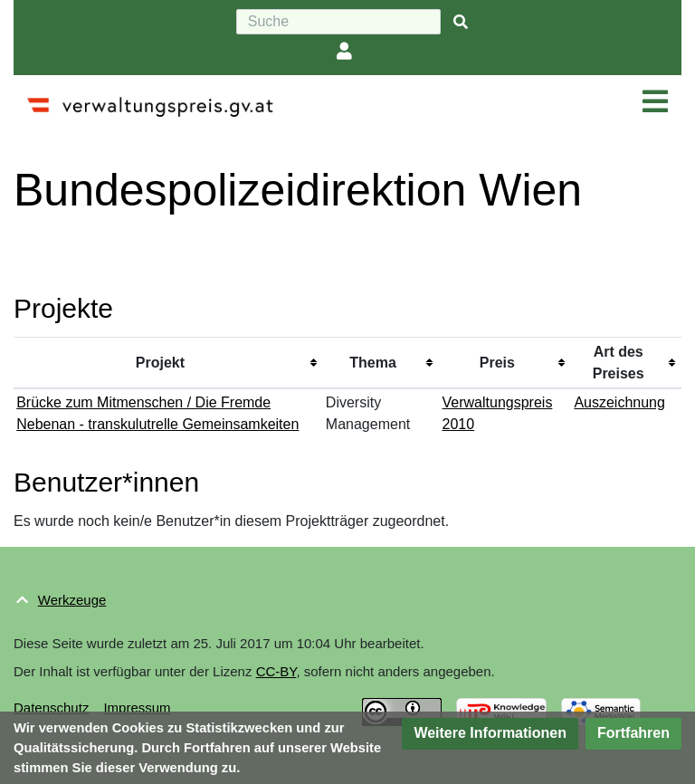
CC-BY (276, 671)
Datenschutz (51, 708)
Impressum (137, 708)
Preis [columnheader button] (497, 363)
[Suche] (338, 22)
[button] (490, 734)
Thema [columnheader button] (373, 363)
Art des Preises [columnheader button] (619, 363)
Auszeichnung (619, 402)
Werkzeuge (72, 600)
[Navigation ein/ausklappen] (655, 102)
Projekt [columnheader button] (160, 363)
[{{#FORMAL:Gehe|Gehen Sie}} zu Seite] (461, 22)
